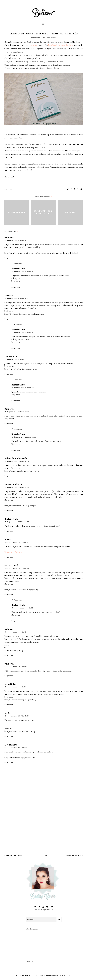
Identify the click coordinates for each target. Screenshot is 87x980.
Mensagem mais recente (16, 855)
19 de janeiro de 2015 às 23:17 (16, 748)
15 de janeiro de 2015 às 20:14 (17, 522)
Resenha (11, 189)
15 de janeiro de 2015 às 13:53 (24, 437)
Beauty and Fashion (13, 552)
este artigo (33, 45)
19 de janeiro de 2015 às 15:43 (17, 716)
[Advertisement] (46, 825)
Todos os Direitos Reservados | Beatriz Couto (50, 976)
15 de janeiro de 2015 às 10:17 (16, 240)
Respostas (18, 263)
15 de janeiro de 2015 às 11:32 (17, 359)
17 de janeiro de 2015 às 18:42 (16, 666)
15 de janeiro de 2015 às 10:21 (24, 271)
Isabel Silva (10, 684)
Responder (9, 258)
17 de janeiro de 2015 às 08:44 (23, 608)
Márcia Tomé (11, 565)
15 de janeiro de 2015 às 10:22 (24, 332)
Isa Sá (8, 713)
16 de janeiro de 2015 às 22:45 (17, 568)
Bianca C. (9, 539)
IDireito (9, 296)
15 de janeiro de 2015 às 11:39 (24, 387)
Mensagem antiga (74, 855)
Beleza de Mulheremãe (16, 458)
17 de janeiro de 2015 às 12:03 (16, 632)
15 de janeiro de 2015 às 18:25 (17, 461)
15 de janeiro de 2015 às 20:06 (17, 487)
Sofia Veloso (11, 357)
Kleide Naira (11, 745)
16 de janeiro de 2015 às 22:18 (16, 542)
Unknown (9, 238)
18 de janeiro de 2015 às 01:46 (16, 687)
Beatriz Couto (19, 269)
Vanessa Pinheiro (13, 484)
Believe (25, 976)
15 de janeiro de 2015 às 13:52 (17, 412)
